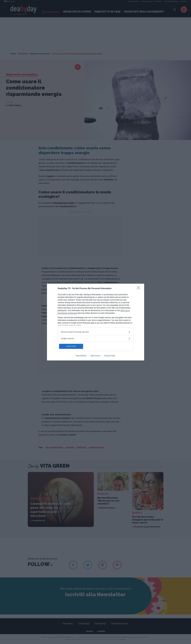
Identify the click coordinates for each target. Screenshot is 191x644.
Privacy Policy (110, 356)
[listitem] (96, 332)
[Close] (139, 289)
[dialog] (96, 322)
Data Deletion (81, 356)
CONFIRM (71, 346)
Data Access (95, 356)
